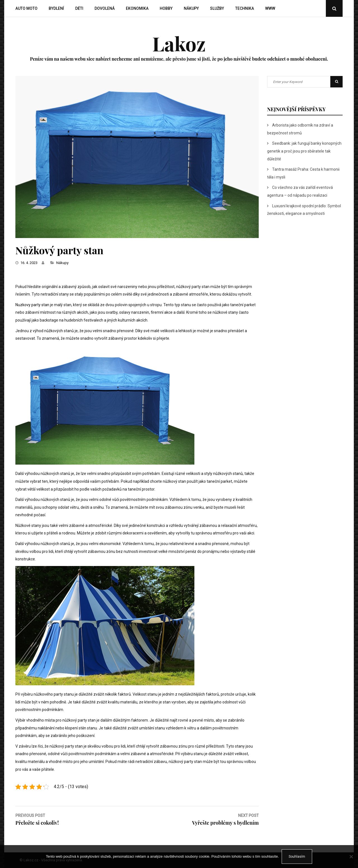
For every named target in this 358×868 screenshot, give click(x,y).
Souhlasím (297, 857)
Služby (217, 8)
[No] (351, 857)
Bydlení (56, 8)
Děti (79, 8)
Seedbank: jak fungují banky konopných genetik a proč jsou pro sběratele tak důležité (304, 151)
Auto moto (26, 8)
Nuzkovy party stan (32, 305)
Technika (245, 8)
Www (270, 8)
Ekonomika (137, 8)
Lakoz (179, 43)
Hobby (166, 8)
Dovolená (105, 8)
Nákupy (191, 8)
